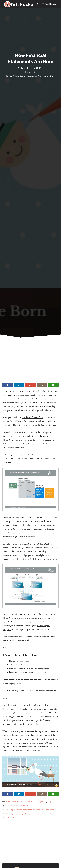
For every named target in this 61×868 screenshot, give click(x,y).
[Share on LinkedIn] (19, 385)
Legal (52, 76)
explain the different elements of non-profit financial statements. (30, 425)
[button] (38, 4)
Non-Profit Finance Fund (33, 417)
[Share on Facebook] (8, 385)
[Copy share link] (42, 385)
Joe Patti (32, 72)
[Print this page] (30, 385)
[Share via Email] (53, 385)
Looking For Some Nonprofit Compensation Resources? (30, 810)
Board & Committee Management (34, 76)
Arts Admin (14, 76)
